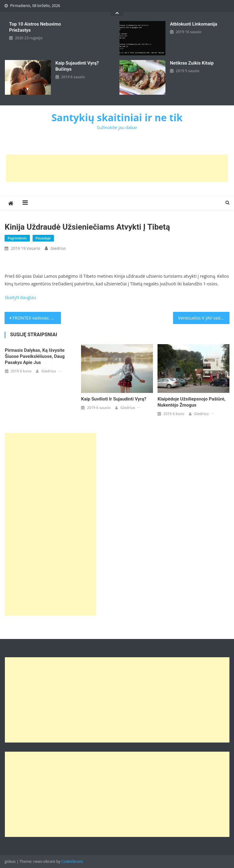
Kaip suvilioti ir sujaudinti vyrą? (114, 399)
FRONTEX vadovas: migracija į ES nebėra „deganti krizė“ (37, 318)
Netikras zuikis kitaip (192, 63)
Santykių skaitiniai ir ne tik (117, 117)
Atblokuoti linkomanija (194, 24)
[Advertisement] (117, 168)
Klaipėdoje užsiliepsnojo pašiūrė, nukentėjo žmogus (191, 402)
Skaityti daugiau (20, 297)
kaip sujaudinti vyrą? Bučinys (77, 66)
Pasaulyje (43, 238)
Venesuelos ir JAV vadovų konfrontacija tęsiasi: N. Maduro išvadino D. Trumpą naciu (204, 318)
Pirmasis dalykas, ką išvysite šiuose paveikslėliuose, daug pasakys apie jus (35, 356)
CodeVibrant (72, 861)
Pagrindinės (17, 238)
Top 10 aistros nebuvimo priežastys (35, 27)
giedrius (58, 248)
